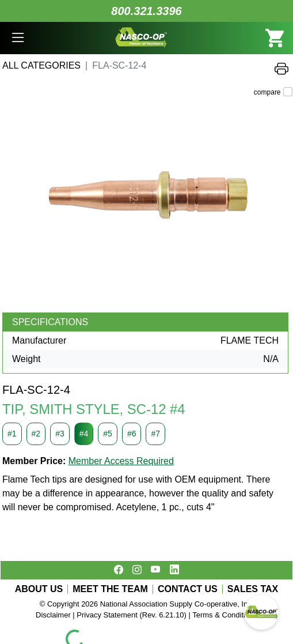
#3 (60, 434)
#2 (36, 434)
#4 (84, 434)
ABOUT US (39, 589)
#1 (12, 434)
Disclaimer (53, 615)
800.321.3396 (146, 11)
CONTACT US (188, 589)
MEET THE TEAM (110, 589)
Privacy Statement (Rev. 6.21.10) (132, 615)
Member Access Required (121, 461)
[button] (18, 38)
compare (267, 92)
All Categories (41, 65)
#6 (132, 434)
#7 (155, 434)
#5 (108, 434)
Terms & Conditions (225, 615)
